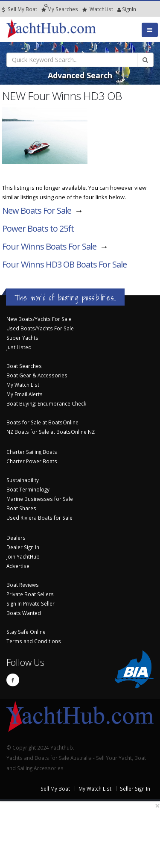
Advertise (18, 566)
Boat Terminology (28, 489)
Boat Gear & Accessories (37, 375)
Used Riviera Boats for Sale (39, 518)
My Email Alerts (25, 394)
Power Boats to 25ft (38, 228)
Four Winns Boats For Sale (49, 246)
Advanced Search (80, 75)
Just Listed (19, 347)
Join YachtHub (23, 556)
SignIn (119, 9)
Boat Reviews (23, 585)
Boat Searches (24, 366)
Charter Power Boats (32, 461)
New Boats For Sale (37, 210)
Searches (60, 9)
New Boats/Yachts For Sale (39, 319)
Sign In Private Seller (31, 603)
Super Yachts (22, 338)
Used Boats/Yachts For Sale (40, 328)
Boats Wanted (24, 613)
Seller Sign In (135, 789)
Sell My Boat (20, 9)
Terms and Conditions (34, 641)
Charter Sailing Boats (32, 452)
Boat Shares (21, 508)
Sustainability (23, 480)
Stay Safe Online (26, 632)
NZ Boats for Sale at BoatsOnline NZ (51, 432)
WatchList (98, 9)
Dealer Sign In (23, 547)
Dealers (16, 538)
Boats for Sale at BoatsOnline (42, 422)
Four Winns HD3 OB (64, 264)
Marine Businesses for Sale (40, 499)
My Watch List (23, 385)
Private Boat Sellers (30, 594)
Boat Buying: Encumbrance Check (46, 403)
